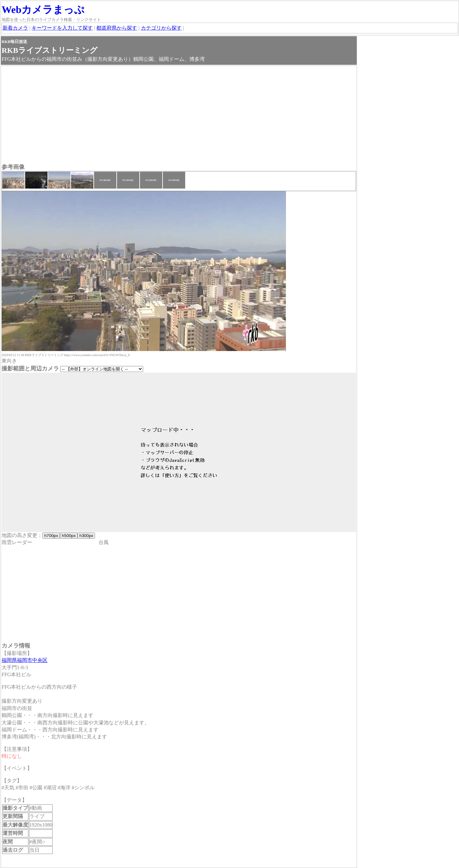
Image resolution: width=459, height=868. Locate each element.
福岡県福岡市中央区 (25, 660)
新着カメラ (15, 28)
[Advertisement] (179, 115)
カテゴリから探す (161, 28)
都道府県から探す (117, 28)
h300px (86, 536)
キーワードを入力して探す (62, 28)
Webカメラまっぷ (43, 10)
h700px (51, 536)
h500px (69, 536)
